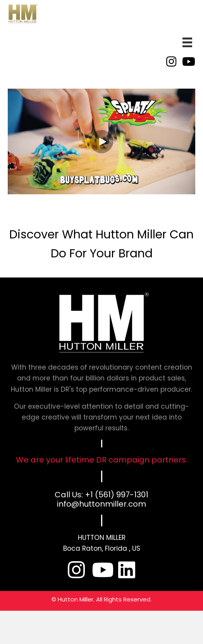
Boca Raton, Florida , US (102, 548)
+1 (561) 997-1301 (117, 495)
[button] (101, 142)
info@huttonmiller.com (101, 504)
